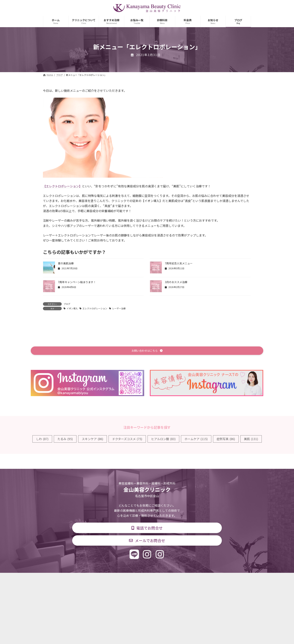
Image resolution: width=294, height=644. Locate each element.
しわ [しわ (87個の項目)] (42, 439)
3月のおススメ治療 (176, 282)
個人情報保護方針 (201, 579)
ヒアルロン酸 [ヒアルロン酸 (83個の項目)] (163, 439)
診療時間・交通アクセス (131, 579)
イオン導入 (72, 308)
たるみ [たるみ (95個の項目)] (65, 439)
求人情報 (176, 579)
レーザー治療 (119, 308)
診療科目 (103, 579)
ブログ (67, 304)
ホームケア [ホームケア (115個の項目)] (196, 439)
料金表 (158, 579)
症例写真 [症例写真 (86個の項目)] (226, 439)
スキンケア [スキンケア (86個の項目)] (93, 439)
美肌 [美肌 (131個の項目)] (251, 439)
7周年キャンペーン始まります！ (77, 282)
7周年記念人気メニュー (179, 263)
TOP (86, 579)
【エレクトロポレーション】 (62, 186)
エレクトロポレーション (95, 308)
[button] (147, 351)
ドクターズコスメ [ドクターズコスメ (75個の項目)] (127, 439)
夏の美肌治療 (66, 263)
